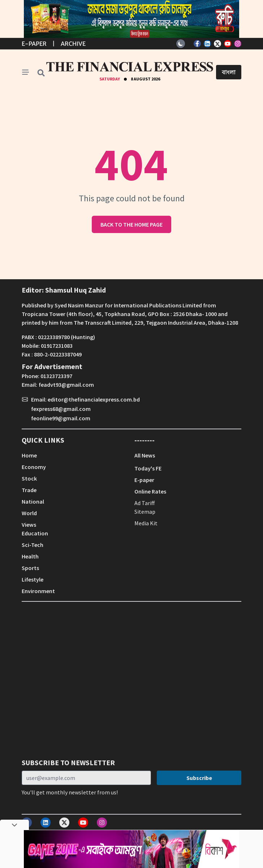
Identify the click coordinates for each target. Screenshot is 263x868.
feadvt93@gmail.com (66, 385)
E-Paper (34, 44)
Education (35, 533)
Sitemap (145, 512)
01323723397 (56, 376)
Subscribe (199, 778)
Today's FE (148, 468)
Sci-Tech (33, 545)
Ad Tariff (145, 503)
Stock (29, 478)
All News (145, 455)
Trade (29, 490)
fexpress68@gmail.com (61, 409)
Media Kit (146, 523)
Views (29, 525)
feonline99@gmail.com (61, 418)
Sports (30, 568)
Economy (34, 467)
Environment (38, 591)
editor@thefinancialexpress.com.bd (94, 399)
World (29, 513)
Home (29, 455)
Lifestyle (33, 579)
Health (30, 556)
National (33, 501)
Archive (73, 44)
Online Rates (150, 491)
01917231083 (57, 346)
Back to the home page (131, 224)
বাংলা (229, 72)
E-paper (144, 480)
